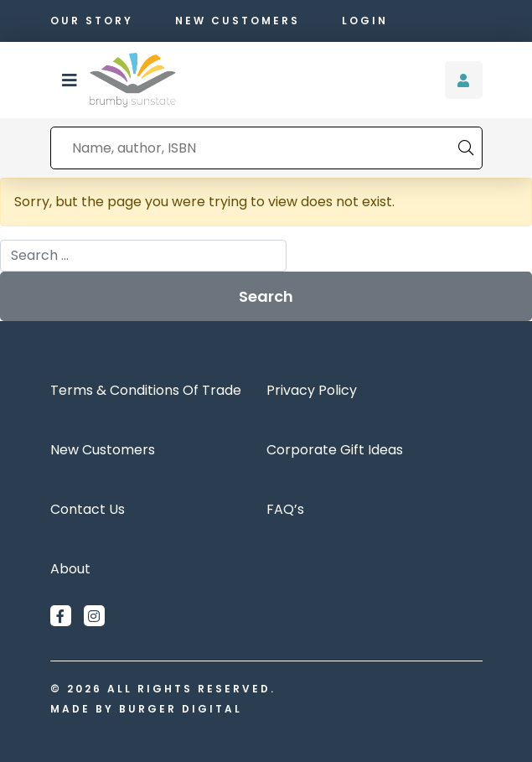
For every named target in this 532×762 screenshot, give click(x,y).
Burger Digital (181, 709)
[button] (70, 80)
